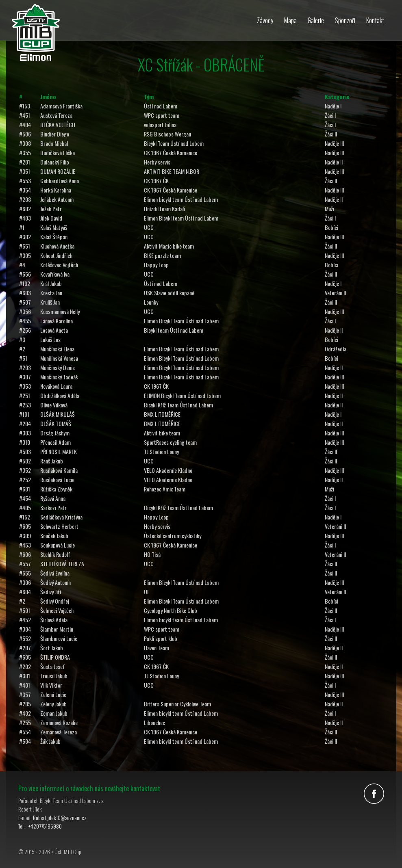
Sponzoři (345, 20)
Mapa (290, 20)
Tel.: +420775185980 (40, 826)
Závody (265, 20)
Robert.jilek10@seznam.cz (60, 817)
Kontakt (375, 20)
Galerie (316, 20)
